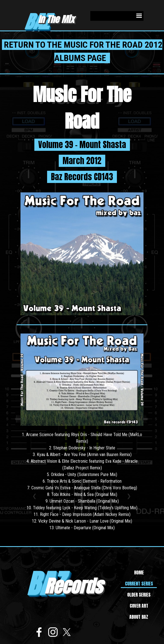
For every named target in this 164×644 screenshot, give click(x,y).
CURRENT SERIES (139, 584)
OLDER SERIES (139, 595)
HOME (139, 572)
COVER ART (139, 606)
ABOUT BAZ (139, 617)
